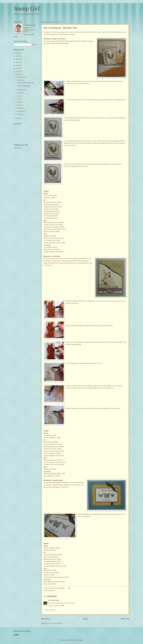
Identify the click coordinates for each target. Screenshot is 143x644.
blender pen (51, 590)
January (20, 114)
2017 (18, 56)
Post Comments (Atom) (56, 623)
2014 (18, 65)
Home (85, 619)
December (21, 77)
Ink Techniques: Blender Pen (26, 83)
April (19, 105)
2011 (18, 75)
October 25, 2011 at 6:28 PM (56, 606)
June (19, 99)
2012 (18, 71)
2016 (18, 59)
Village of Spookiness (24, 86)
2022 (18, 53)
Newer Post (46, 619)
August (20, 93)
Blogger (80, 640)
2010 (18, 118)
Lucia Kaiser (52, 600)
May (19, 102)
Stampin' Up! (18, 148)
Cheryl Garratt (30, 25)
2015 (18, 62)
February (20, 111)
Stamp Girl (27, 8)
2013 (18, 68)
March (20, 108)
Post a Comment (51, 610)
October (20, 80)
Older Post (125, 619)
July (19, 96)
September (21, 90)
